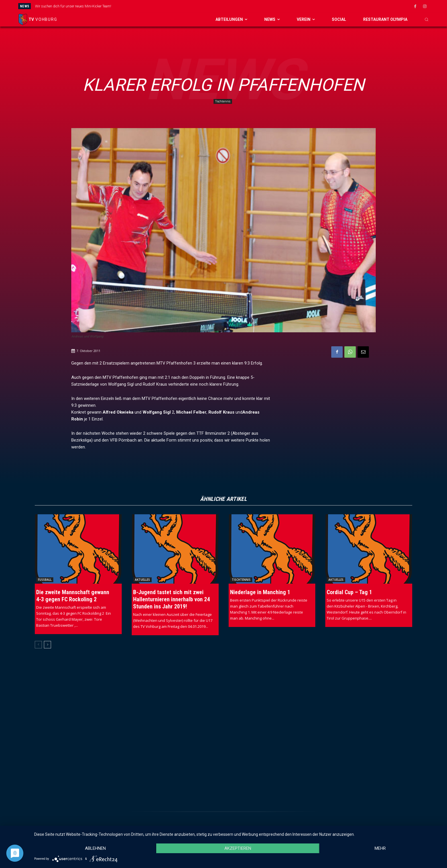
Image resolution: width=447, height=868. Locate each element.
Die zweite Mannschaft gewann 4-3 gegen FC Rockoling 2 (73, 596)
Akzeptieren (238, 848)
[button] (426, 19)
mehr (380, 848)
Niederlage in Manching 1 (260, 592)
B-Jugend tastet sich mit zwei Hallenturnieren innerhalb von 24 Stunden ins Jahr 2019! (171, 599)
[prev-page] (38, 645)
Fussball (45, 580)
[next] (255, 6)
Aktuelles (142, 580)
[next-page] (47, 645)
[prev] (246, 6)
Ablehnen (95, 848)
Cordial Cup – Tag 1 (349, 592)
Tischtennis (223, 101)
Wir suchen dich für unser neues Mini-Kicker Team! (73, 6)
